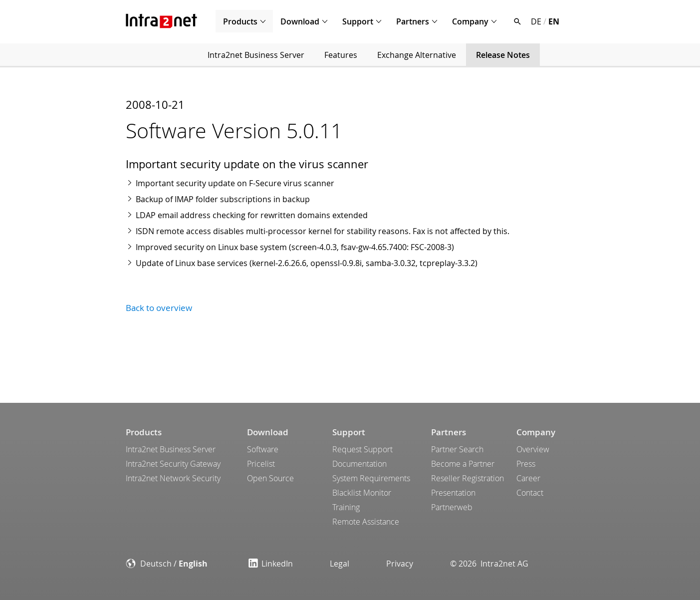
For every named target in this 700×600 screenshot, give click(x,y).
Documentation (359, 464)
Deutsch (156, 564)
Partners (413, 21)
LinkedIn (271, 564)
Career (528, 478)
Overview (533, 449)
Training (346, 507)
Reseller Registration (467, 478)
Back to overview (159, 308)
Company (470, 21)
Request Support (362, 449)
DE (536, 21)
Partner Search (457, 449)
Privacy (400, 564)
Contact (530, 493)
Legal (340, 564)
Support (358, 21)
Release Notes (503, 55)
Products (240, 21)
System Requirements (371, 478)
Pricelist (261, 464)
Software (263, 449)
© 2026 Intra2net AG (489, 564)
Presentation (453, 493)
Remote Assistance (366, 522)
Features (341, 55)
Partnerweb (452, 507)
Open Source (270, 478)
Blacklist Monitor (362, 493)
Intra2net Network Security (173, 478)
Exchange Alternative (417, 55)
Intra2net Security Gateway (173, 464)
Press (526, 464)
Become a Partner (463, 464)
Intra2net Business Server (256, 55)
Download (300, 21)
